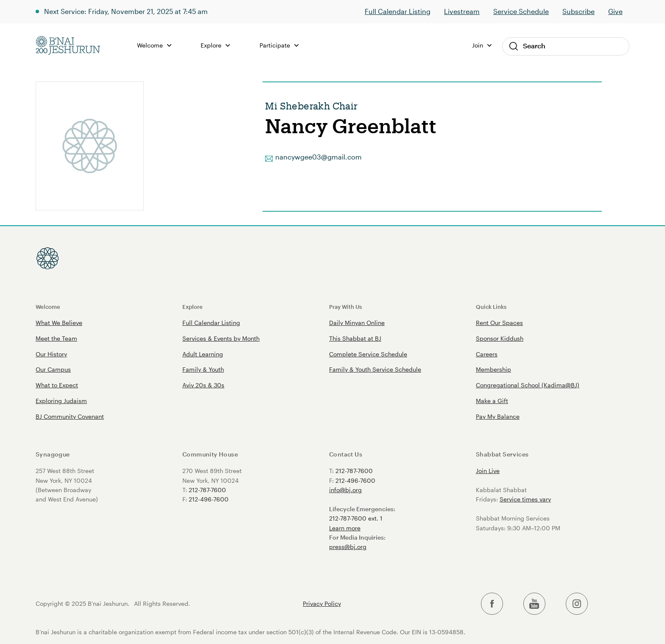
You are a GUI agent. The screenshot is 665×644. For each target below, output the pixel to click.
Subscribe (578, 11)
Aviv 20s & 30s (203, 385)
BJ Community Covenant (70, 416)
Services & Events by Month (221, 338)
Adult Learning (203, 354)
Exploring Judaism (61, 401)
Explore (215, 45)
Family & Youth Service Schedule (375, 369)
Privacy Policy (322, 604)
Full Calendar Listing (398, 11)
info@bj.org (345, 490)
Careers (487, 354)
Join (482, 45)
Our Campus (53, 369)
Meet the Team (56, 338)
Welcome (154, 45)
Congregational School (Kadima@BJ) (528, 385)
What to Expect (57, 385)
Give (615, 11)
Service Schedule (521, 11)
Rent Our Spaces (499, 323)
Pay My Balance (498, 416)
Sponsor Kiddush (500, 338)
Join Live (488, 471)
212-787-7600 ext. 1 (356, 518)
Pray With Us (345, 307)
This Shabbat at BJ (355, 338)
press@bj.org (348, 547)
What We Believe (59, 323)
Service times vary (525, 499)
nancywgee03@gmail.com (319, 157)
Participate (279, 45)
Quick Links (491, 307)
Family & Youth (203, 369)
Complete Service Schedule (368, 354)
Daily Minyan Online (357, 323)
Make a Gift (492, 401)
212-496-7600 (209, 499)
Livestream (462, 11)
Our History (51, 354)
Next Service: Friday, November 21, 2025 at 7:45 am (126, 11)
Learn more (345, 528)
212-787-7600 (207, 490)
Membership (493, 369)
